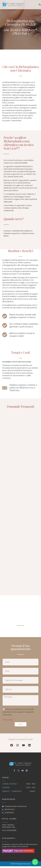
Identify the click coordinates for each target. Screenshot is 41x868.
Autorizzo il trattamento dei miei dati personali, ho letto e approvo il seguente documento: (18, 712)
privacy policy (8, 720)
